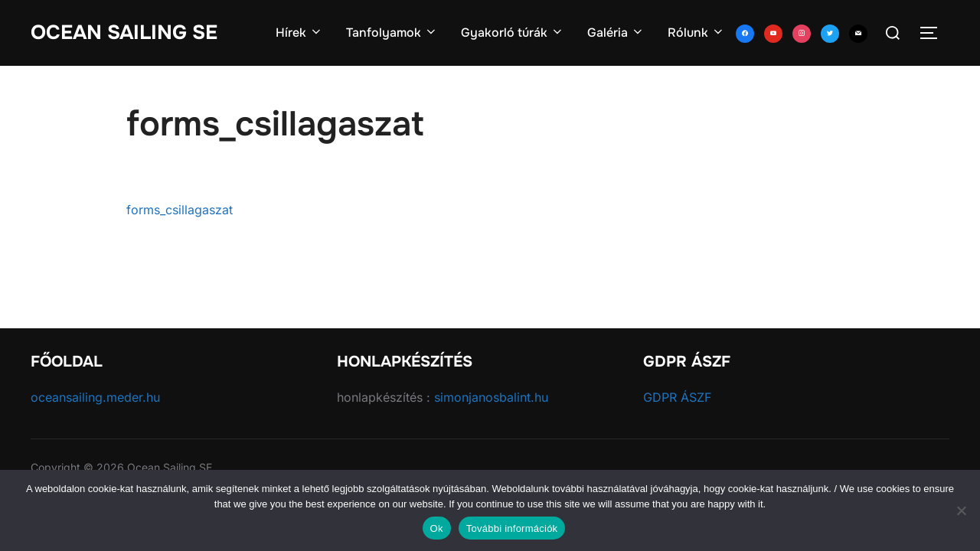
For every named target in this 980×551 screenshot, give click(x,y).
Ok (437, 528)
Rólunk (696, 33)
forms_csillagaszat (180, 210)
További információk (512, 528)
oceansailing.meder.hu (95, 397)
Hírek (299, 33)
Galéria (616, 33)
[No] (961, 510)
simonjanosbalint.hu (491, 397)
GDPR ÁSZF (677, 397)
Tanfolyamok (392, 33)
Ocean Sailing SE (124, 33)
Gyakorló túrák (513, 33)
